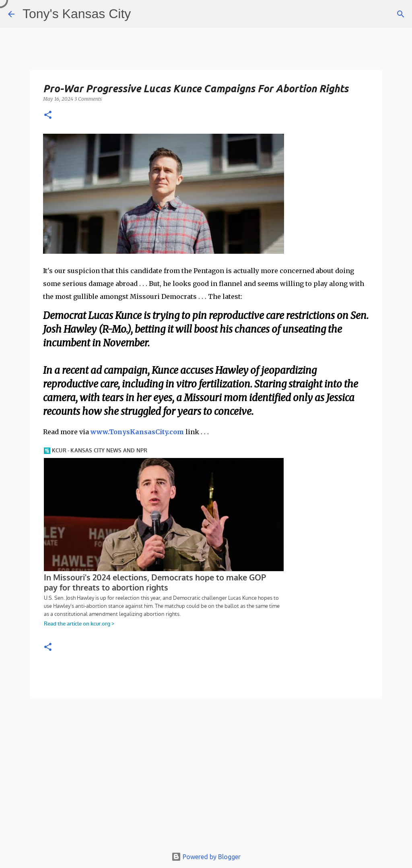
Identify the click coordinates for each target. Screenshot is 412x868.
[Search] (401, 14)
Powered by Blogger (206, 857)
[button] (48, 115)
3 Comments (88, 99)
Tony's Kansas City (77, 14)
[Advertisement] (206, 777)
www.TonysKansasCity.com (137, 432)
